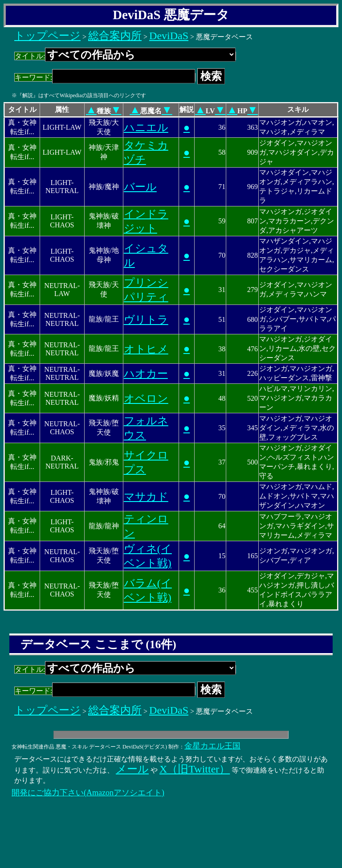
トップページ (47, 36)
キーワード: (105, 77)
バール (140, 187)
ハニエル (146, 128)
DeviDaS (169, 36)
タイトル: (125, 56)
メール (132, 769)
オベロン (146, 399)
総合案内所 (115, 36)
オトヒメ (146, 349)
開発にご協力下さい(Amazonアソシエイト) (88, 793)
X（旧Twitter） (195, 769)
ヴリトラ (146, 320)
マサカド (146, 497)
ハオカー (146, 374)
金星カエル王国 (212, 746)
